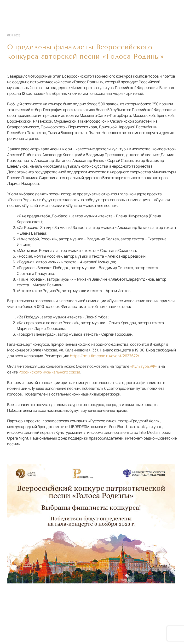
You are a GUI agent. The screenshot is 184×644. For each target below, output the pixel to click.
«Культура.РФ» (144, 366)
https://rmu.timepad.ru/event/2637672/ (105, 356)
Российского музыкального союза (49, 372)
